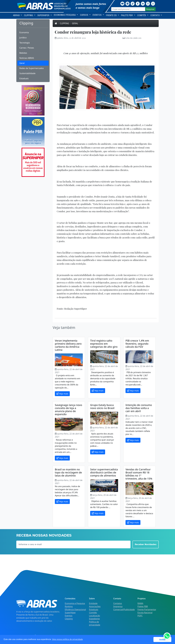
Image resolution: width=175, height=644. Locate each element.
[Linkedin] (143, 3)
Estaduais (24, 78)
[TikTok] (133, 3)
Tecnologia (25, 43)
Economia (24, 32)
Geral (22, 63)
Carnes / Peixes (27, 48)
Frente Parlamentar (147, 609)
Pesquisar (150, 9)
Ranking (69, 606)
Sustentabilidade (27, 73)
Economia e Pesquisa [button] (65, 15)
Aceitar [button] (162, 639)
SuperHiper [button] (44, 15)
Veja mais (62, 394)
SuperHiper (70, 613)
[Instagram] (148, 3)
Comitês (93, 613)
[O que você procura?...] (128, 9)
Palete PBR (143, 606)
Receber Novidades (146, 544)
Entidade (93, 603)
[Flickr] (128, 3)
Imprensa (118, 606)
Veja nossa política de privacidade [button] (67, 639)
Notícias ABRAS (27, 58)
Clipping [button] (29, 15)
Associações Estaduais (95, 608)
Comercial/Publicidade (124, 609)
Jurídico (23, 38)
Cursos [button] (84, 15)
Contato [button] (155, 15)
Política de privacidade (95, 623)
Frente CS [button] (112, 15)
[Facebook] (138, 3)
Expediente (94, 619)
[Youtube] (122, 3)
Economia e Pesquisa (75, 603)
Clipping (64, 23)
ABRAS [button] (17, 15)
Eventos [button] (97, 15)
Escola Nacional (145, 613)
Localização (95, 616)
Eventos (69, 616)
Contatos (118, 603)
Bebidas (23, 53)
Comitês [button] (142, 15)
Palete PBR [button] (127, 15)
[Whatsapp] (153, 3)
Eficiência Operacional (75, 609)
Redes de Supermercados (32, 68)
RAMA (140, 603)
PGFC (140, 616)
